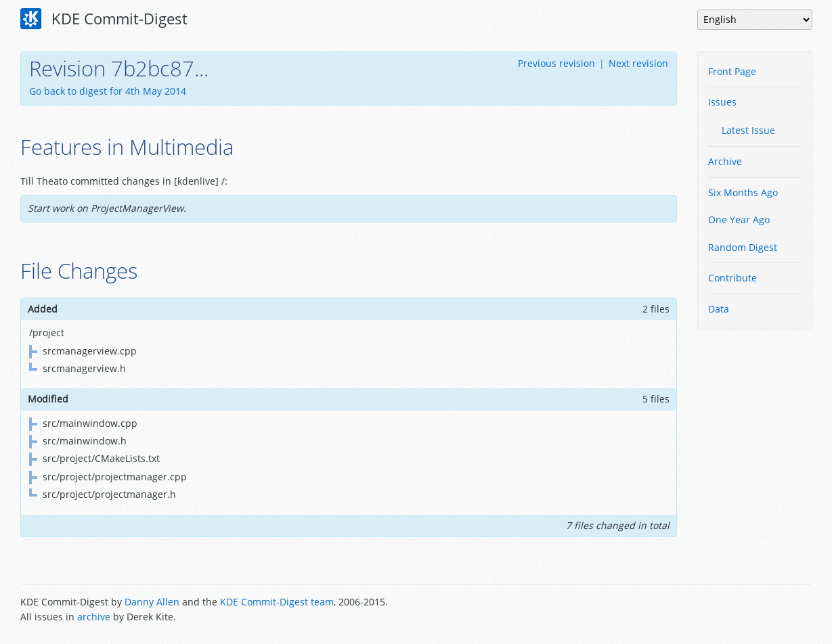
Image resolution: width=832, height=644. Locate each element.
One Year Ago (739, 220)
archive (94, 617)
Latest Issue (748, 130)
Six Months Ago (743, 192)
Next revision (638, 63)
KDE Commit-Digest (104, 19)
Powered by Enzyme (761, 611)
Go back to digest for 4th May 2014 (108, 91)
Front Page (732, 71)
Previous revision (556, 63)
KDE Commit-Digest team (277, 602)
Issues (722, 102)
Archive (725, 161)
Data (719, 309)
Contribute (732, 278)
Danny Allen (152, 602)
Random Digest (743, 247)
